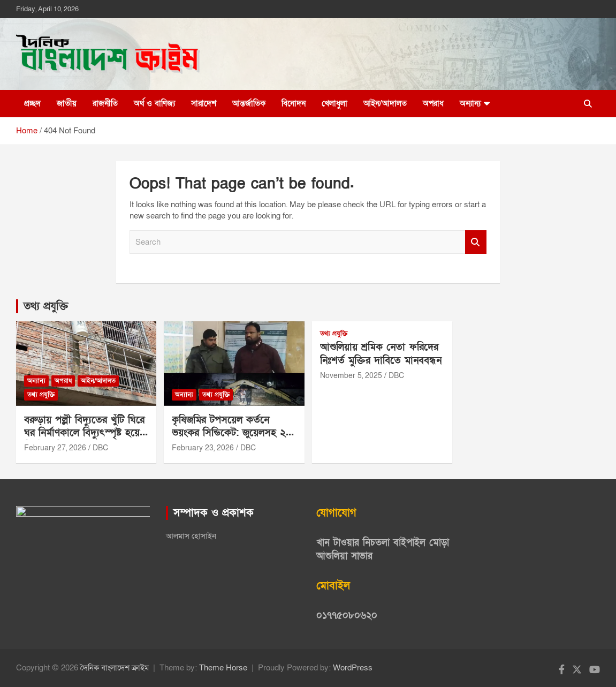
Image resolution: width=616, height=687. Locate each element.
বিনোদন (294, 103)
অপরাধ (433, 103)
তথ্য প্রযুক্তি (46, 306)
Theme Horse (223, 668)
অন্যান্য (470, 103)
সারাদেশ (204, 103)
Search (476, 242)
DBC (100, 448)
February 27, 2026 (55, 448)
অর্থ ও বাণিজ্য (154, 103)
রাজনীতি (105, 103)
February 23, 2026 (203, 448)
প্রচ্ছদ (32, 103)
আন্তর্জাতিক (249, 103)
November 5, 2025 (351, 376)
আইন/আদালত (385, 103)
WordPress (353, 668)
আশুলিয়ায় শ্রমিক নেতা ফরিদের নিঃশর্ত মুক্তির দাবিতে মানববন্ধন (381, 354)
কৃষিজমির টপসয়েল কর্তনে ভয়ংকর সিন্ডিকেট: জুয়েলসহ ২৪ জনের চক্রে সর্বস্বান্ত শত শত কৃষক (232, 440)
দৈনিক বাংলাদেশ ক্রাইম (115, 668)
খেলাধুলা (334, 103)
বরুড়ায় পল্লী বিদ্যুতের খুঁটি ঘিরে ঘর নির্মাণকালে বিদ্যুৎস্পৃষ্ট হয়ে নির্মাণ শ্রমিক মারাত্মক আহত (84, 433)
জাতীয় (67, 103)
